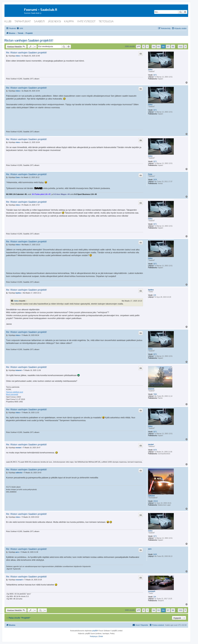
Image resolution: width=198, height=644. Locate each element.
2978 (155, 180)
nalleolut (151, 496)
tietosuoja (106, 21)
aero (150, 549)
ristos (150, 70)
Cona (150, 174)
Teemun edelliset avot (15, 392)
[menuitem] (20, 28)
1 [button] (147, 47)
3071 (155, 75)
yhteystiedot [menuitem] (86, 21)
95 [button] (159, 47)
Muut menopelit (12, 394)
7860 (155, 394)
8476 (155, 450)
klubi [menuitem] (8, 21)
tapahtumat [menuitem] (23, 21)
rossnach (152, 591)
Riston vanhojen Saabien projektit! (29, 41)
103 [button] (180, 47)
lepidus (151, 290)
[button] (138, 47)
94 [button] (154, 47)
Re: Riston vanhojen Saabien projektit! (26, 52)
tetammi (151, 389)
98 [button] (173, 47)
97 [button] (168, 47)
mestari (151, 444)
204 (155, 597)
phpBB (95, 631)
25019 (156, 501)
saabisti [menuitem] (39, 21)
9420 (155, 554)
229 (155, 295)
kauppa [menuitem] (69, 21)
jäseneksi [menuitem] (54, 21)
